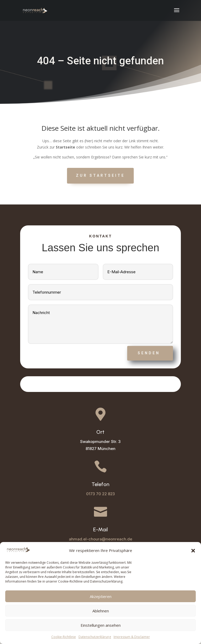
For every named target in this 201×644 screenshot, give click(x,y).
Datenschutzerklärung (95, 637)
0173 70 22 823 (100, 494)
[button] (193, 551)
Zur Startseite (100, 175)
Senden (149, 353)
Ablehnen (101, 611)
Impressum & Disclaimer (132, 637)
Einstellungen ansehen (101, 625)
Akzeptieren (101, 596)
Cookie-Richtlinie (64, 637)
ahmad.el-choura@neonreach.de (100, 539)
